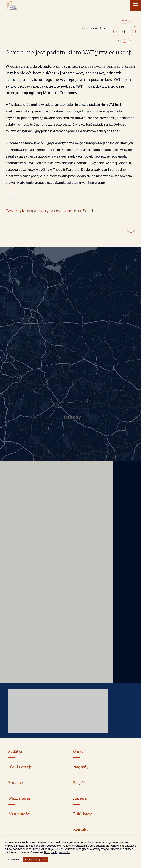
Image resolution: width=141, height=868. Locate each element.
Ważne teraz (19, 798)
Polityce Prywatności (57, 852)
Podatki (15, 751)
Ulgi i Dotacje (20, 767)
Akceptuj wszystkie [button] (35, 860)
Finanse (16, 782)
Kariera (80, 798)
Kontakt (81, 829)
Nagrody (81, 767)
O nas (78, 751)
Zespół (79, 782)
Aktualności (19, 814)
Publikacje (83, 814)
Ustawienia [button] (13, 860)
